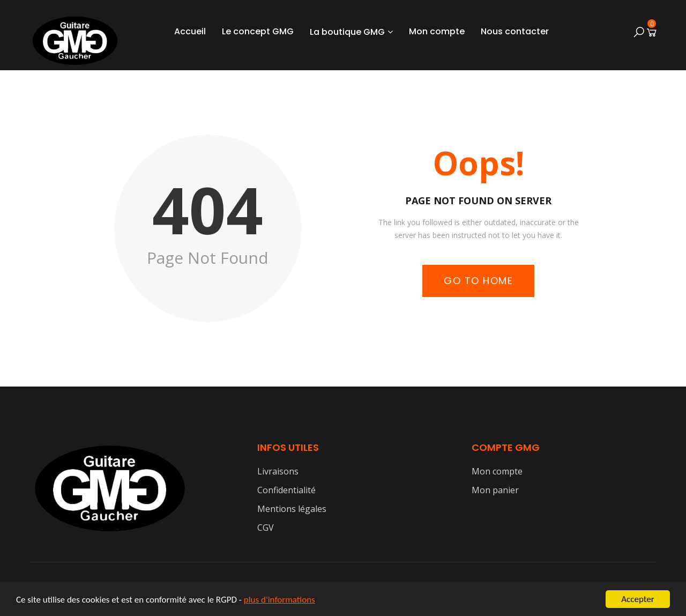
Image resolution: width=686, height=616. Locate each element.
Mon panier (495, 490)
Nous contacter (515, 31)
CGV (266, 528)
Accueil (190, 31)
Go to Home (478, 281)
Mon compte (437, 31)
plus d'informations (279, 600)
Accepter (637, 599)
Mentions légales (292, 509)
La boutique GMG (347, 32)
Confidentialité (286, 490)
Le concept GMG (258, 31)
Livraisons (278, 471)
